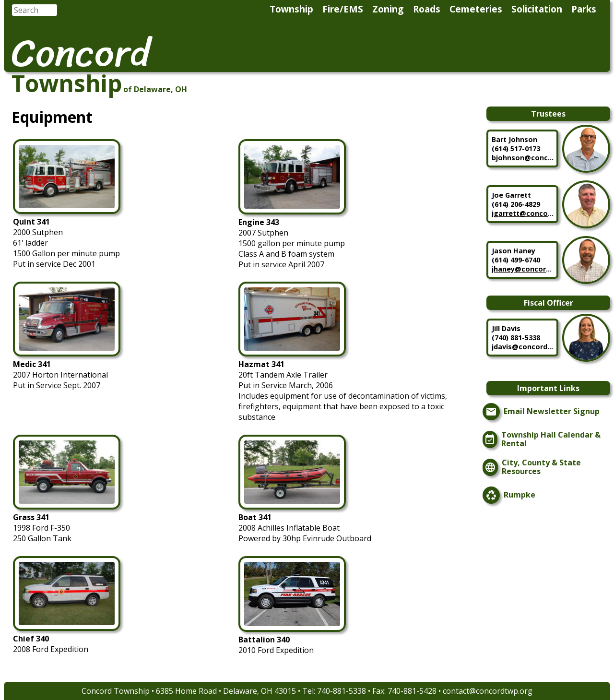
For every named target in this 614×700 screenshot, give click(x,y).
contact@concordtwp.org (488, 691)
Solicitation (537, 9)
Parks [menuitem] (584, 9)
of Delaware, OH (155, 89)
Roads (427, 9)
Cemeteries (476, 9)
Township (291, 9)
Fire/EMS (343, 9)
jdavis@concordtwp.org (523, 347)
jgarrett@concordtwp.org (523, 213)
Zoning (388, 9)
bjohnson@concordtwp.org (523, 158)
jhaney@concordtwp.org (523, 269)
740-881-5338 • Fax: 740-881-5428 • (380, 691)
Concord (81, 53)
